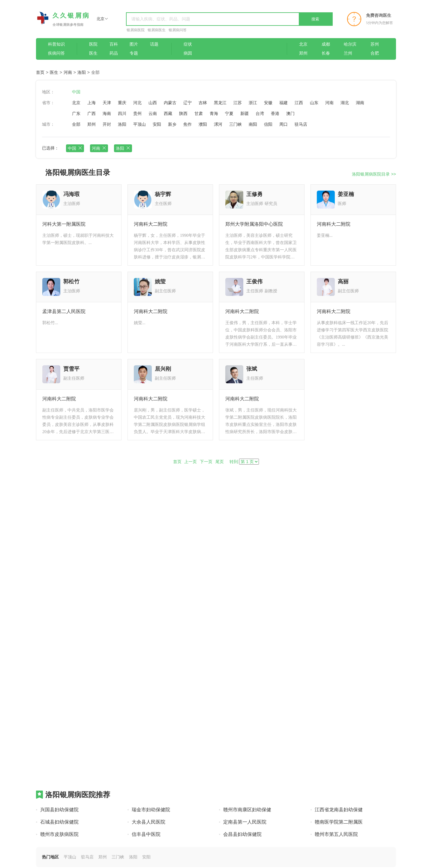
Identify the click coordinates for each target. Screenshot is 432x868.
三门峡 (235, 124)
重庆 (122, 103)
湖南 (360, 103)
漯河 (218, 124)
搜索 (315, 19)
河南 (68, 72)
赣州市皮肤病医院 (59, 834)
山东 (314, 103)
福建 (283, 103)
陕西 (183, 113)
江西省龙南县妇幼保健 (339, 810)
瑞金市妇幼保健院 (151, 810)
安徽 (268, 103)
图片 (134, 44)
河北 (137, 103)
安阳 (157, 124)
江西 (299, 103)
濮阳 (203, 124)
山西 (153, 103)
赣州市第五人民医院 (336, 834)
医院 (93, 44)
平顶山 (139, 124)
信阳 (268, 124)
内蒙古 (170, 103)
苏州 (375, 44)
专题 (134, 53)
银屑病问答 (178, 30)
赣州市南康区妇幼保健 (247, 810)
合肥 (375, 53)
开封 (107, 124)
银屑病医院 (136, 30)
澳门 (290, 113)
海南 (107, 113)
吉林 (203, 103)
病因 (188, 53)
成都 (326, 44)
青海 (214, 113)
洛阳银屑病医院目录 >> (374, 174)
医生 (93, 53)
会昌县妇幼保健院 (242, 834)
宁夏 (229, 113)
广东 (76, 113)
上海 (91, 103)
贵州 (137, 113)
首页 (40, 72)
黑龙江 (220, 103)
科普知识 (56, 44)
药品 (114, 53)
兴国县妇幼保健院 (59, 810)
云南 (153, 113)
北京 (303, 44)
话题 (154, 44)
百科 (114, 44)
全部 (76, 124)
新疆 (244, 113)
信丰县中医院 (146, 834)
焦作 (187, 124)
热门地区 (50, 857)
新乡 (172, 124)
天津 (107, 103)
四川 (122, 113)
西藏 (168, 113)
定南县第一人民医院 (245, 822)
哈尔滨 (350, 44)
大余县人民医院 (148, 822)
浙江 (253, 103)
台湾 (260, 113)
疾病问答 (56, 53)
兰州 (348, 53)
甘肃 (199, 113)
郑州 (303, 53)
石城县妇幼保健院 (59, 822)
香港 (275, 113)
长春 (326, 53)
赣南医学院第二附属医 (339, 822)
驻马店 (301, 124)
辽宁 (187, 103)
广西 (91, 113)
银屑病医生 (157, 30)
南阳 (253, 124)
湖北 (345, 103)
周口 (283, 124)
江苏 (238, 103)
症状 (188, 44)
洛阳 (82, 72)
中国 (76, 92)
